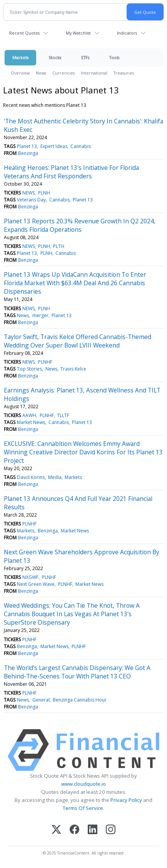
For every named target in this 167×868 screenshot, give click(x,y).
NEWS (28, 193)
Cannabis (81, 146)
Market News (31, 422)
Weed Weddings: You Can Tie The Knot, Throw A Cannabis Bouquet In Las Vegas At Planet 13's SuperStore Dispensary (72, 614)
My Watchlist (78, 33)
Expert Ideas (54, 146)
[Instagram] (111, 830)
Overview (20, 73)
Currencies (63, 73)
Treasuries (124, 73)
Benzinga (28, 153)
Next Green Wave (36, 584)
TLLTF (63, 415)
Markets (20, 57)
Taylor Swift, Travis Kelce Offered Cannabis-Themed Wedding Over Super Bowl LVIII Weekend (78, 341)
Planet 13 (27, 146)
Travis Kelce (73, 369)
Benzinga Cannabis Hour (80, 700)
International (94, 73)
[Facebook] (74, 830)
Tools (114, 57)
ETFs (85, 57)
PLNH (44, 193)
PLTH (59, 246)
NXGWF (30, 577)
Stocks (55, 57)
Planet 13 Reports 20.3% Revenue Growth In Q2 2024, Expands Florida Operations (80, 225)
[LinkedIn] (93, 830)
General (41, 700)
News (41, 73)
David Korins (31, 477)
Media (55, 477)
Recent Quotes (24, 33)
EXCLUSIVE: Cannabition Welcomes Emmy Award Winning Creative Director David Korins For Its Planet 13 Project (83, 452)
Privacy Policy (126, 800)
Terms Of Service (83, 808)
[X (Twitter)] (56, 830)
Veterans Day (31, 200)
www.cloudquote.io (83, 784)
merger (40, 315)
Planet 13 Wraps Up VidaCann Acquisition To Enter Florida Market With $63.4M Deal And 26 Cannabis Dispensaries (75, 283)
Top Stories (29, 369)
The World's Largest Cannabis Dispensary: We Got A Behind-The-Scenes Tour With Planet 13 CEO (77, 672)
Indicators (127, 33)
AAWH (29, 415)
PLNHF (45, 362)
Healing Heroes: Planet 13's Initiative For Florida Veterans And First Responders (71, 172)
